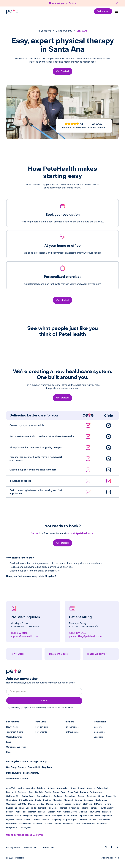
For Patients (41, 732)
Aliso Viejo (11, 788)
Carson (81, 796)
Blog (8, 752)
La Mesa (48, 824)
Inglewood (107, 816)
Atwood (81, 788)
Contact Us (99, 732)
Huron (74, 816)
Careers (98, 727)
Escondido (31, 808)
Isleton (27, 820)
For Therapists (72, 727)
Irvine (19, 820)
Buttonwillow (96, 792)
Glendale (83, 812)
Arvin (73, 788)
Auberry (91, 788)
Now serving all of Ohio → (62, 3)
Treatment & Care (15, 732)
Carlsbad (58, 796)
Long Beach (12, 828)
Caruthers (91, 796)
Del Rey (41, 804)
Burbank (84, 792)
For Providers (42, 727)
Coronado (89, 800)
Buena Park (73, 792)
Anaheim (30, 788)
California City (13, 796)
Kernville (46, 820)
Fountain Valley (107, 808)
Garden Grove (70, 812)
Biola (31, 792)
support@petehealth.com (80, 533)
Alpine (21, 788)
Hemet (10, 816)
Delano (31, 804)
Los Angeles (25, 828)
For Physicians (72, 732)
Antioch (51, 788)
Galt (59, 812)
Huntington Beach (60, 816)
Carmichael (70, 796)
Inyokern (10, 820)
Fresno (42, 812)
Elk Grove (88, 804)
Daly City (22, 804)
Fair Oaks (52, 808)
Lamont (58, 824)
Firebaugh (74, 808)
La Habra (83, 820)
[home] (12, 11)
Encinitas (19, 808)
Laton (78, 824)
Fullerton (51, 812)
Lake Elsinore (104, 820)
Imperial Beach (86, 816)
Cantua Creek (28, 796)
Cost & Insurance (14, 737)
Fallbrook (63, 808)
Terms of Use (30, 848)
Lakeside (38, 824)
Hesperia (28, 816)
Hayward (106, 812)
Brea (63, 792)
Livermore (102, 824)
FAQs (9, 742)
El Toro (108, 804)
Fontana (94, 808)
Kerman (36, 820)
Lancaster (68, 824)
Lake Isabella (25, 824)
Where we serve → (97, 654)
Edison (68, 804)
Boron (56, 792)
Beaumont (11, 792)
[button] (116, 11)
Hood (47, 816)
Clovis (38, 800)
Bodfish (39, 792)
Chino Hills (111, 796)
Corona (78, 800)
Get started (103, 11)
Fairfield (42, 808)
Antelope (41, 788)
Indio (98, 816)
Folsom (84, 808)
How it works (12, 727)
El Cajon (77, 804)
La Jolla (92, 820)
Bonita (48, 792)
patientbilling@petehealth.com (86, 636)
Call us (35, 533)
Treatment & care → (59, 654)
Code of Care (48, 848)
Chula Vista (12, 800)
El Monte (98, 804)
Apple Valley (63, 788)
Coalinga (47, 800)
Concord (68, 800)
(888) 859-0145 (19, 633)
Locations (99, 737)
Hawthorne (95, 812)
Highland (38, 816)
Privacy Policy (13, 848)
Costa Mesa (101, 800)
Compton (58, 800)
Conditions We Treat (16, 747)
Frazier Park (20, 812)
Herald (18, 816)
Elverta (10, 808)
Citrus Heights (26, 800)
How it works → (19, 654)
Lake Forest (12, 824)
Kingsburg (56, 820)
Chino (101, 796)
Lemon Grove (89, 824)
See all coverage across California (25, 835)
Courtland (11, 804)
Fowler (9, 812)
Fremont (32, 812)
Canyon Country (44, 796)
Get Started (62, 71)
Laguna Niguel (70, 820)
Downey (59, 804)
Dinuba (50, 804)
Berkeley (22, 792)
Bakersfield (102, 788)
